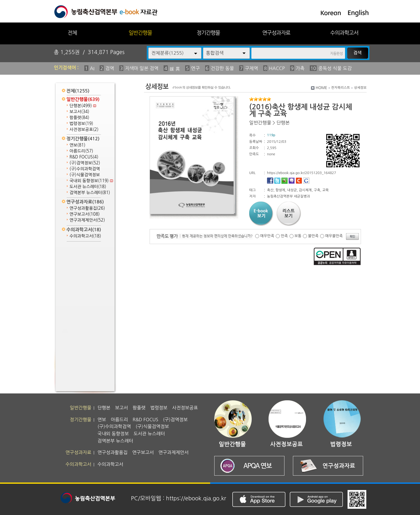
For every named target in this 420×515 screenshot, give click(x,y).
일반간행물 (140, 33)
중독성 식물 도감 (335, 68)
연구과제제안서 (87, 220)
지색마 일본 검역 (142, 68)
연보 (78, 145)
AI (92, 68)
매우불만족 (334, 236)
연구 (195, 68)
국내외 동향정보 (91, 181)
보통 (298, 236)
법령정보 (82, 124)
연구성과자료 (276, 33)
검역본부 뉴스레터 (90, 193)
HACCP (277, 68)
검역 (110, 68)
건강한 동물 (222, 68)
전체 (72, 33)
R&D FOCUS (84, 157)
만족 (284, 236)
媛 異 (175, 69)
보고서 (79, 112)
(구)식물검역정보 (85, 175)
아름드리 (82, 151)
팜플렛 (79, 118)
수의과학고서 (344, 33)
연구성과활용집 (87, 208)
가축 (300, 68)
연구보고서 (85, 214)
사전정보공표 (84, 130)
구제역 (251, 68)
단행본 (83, 106)
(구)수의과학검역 (85, 169)
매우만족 (267, 236)
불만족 (313, 236)
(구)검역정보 (85, 163)
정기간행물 (208, 33)
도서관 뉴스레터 (88, 187)
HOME (321, 88)
